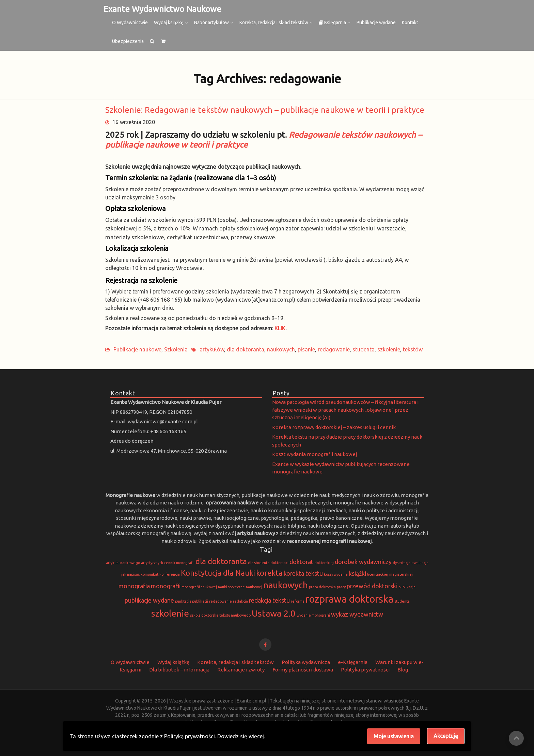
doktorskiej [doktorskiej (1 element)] (324, 563)
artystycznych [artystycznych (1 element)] (152, 563)
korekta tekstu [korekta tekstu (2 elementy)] (303, 573)
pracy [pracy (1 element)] (341, 587)
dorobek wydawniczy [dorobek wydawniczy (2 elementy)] (363, 562)
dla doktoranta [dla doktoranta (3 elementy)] (221, 561)
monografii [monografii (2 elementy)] (166, 586)
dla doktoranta (246, 349)
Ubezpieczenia (128, 41)
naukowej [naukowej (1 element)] (254, 587)
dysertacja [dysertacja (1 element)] (402, 563)
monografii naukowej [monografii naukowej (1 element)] (199, 587)
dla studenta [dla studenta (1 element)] (259, 563)
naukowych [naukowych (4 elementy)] (286, 585)
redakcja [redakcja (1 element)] (240, 601)
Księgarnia (332, 22)
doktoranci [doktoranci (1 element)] (279, 563)
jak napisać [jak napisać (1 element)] (130, 574)
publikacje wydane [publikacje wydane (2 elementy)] (149, 600)
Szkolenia (176, 349)
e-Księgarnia (353, 662)
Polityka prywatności (365, 670)
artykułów (212, 349)
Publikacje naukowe (137, 349)
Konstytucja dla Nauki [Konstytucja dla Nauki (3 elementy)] (218, 573)
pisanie (306, 349)
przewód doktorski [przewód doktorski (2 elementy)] (372, 586)
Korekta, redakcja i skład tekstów (274, 22)
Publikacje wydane (376, 22)
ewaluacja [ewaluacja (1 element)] (420, 563)
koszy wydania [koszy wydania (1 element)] (336, 574)
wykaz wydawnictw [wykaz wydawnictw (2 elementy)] (357, 614)
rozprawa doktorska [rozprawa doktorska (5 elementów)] (349, 599)
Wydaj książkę (169, 22)
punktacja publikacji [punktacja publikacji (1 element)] (192, 601)
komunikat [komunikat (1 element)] (150, 574)
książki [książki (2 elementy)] (357, 573)
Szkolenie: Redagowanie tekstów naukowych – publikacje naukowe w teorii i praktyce (265, 110)
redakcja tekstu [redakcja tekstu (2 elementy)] (269, 600)
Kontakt (410, 22)
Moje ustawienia (394, 736)
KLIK (280, 328)
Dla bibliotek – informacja (179, 670)
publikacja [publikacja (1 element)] (407, 587)
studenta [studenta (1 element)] (402, 601)
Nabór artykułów (211, 22)
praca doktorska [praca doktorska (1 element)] (322, 587)
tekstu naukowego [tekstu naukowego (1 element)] (235, 615)
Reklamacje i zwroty (241, 670)
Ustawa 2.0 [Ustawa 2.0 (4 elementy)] (274, 613)
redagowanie (334, 349)
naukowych (281, 349)
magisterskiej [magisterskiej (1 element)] (401, 574)
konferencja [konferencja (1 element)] (170, 574)
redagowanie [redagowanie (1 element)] (221, 601)
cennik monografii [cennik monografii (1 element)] (179, 563)
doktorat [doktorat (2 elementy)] (301, 562)
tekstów (413, 349)
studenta (364, 349)
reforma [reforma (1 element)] (298, 601)
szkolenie (389, 349)
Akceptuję (446, 736)
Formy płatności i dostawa (303, 670)
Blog (403, 670)
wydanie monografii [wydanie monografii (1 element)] (313, 615)
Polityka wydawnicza (306, 662)
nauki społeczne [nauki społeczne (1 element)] (231, 587)
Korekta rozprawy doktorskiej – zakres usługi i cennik (334, 427)
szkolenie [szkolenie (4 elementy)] (170, 613)
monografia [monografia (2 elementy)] (134, 586)
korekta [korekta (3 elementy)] (269, 573)
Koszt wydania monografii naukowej (315, 454)
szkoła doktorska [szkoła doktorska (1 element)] (204, 615)
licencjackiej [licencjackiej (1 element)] (378, 574)
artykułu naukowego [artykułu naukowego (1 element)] (123, 563)
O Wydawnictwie (130, 22)
